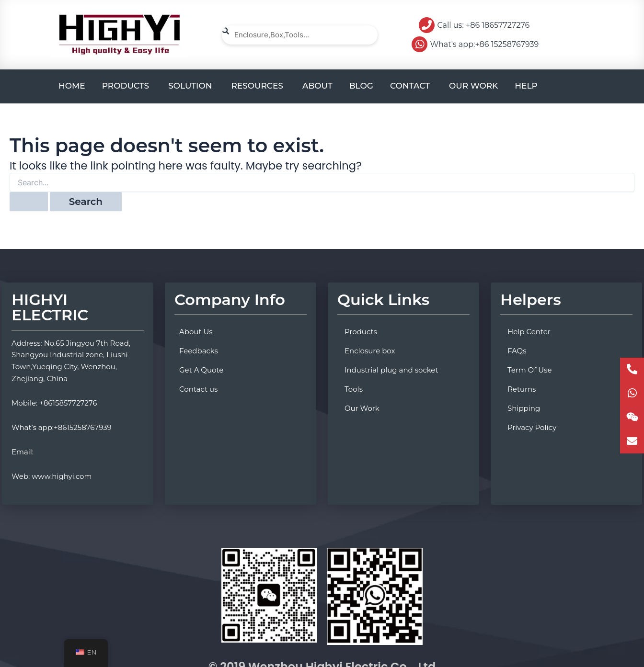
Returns (522, 389)
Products (361, 332)
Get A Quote (201, 370)
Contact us (198, 389)
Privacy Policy (532, 427)
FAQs (517, 351)
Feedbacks (199, 351)
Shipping (524, 408)
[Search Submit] (29, 202)
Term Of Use (529, 370)
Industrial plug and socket (391, 370)
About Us (196, 332)
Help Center (529, 332)
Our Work (362, 408)
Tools (354, 389)
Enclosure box (370, 351)
